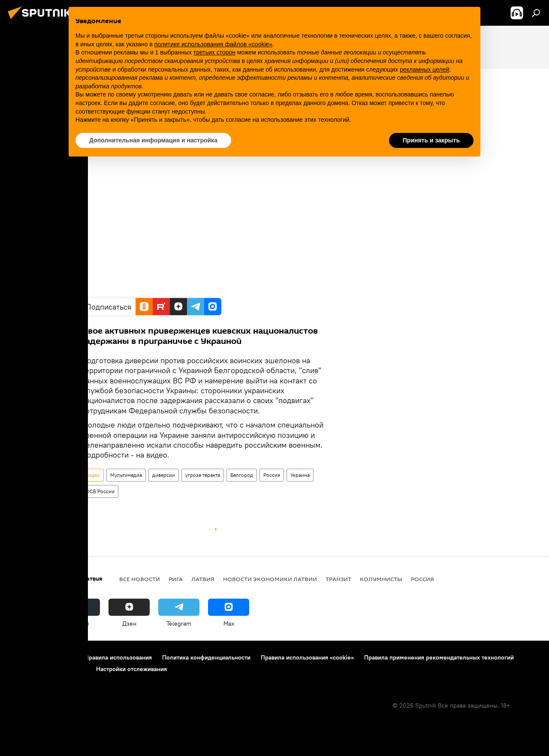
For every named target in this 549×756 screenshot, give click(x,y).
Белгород (242, 475)
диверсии (164, 475)
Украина (300, 475)
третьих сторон (214, 52)
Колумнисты (381, 579)
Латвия (203, 579)
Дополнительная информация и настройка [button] (153, 140)
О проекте (23, 657)
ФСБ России (100, 491)
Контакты (61, 657)
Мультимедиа (126, 475)
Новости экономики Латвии (270, 579)
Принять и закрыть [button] (431, 140)
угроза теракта (203, 475)
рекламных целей (424, 69)
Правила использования (118, 657)
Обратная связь (64, 669)
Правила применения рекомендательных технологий (439, 657)
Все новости (140, 579)
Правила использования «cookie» (307, 657)
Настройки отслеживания (131, 669)
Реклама (21, 669)
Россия (272, 475)
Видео (93, 475)
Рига (176, 579)
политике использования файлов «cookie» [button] (213, 44)
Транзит (338, 579)
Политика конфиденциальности (206, 657)
